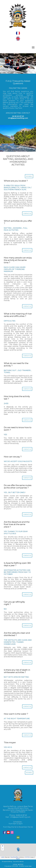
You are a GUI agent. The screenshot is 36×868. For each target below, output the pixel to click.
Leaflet (3, 857)
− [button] (3, 849)
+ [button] (3, 846)
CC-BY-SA (27, 857)
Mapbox (18, 859)
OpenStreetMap (14, 857)
